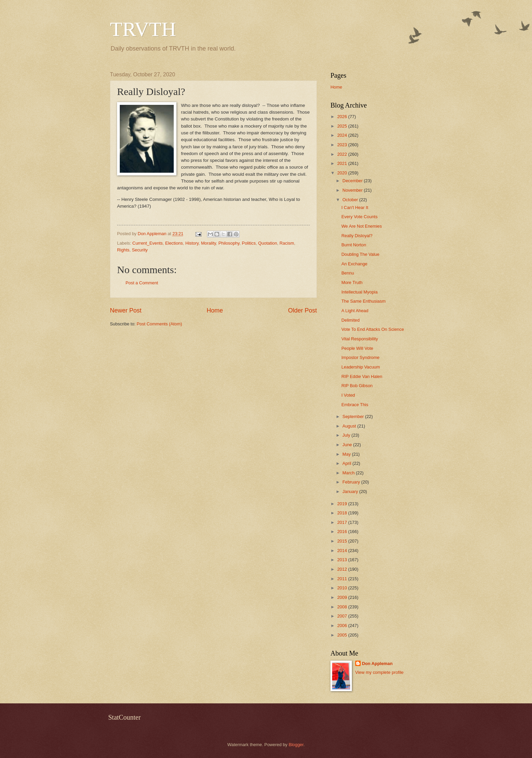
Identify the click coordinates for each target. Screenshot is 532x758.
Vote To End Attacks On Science (373, 329)
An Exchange (354, 264)
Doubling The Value (360, 254)
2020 (343, 173)
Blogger (296, 745)
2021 (343, 163)
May (347, 454)
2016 (343, 532)
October (351, 200)
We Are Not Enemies (362, 226)
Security (140, 250)
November (353, 190)
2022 (343, 154)
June (348, 445)
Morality (208, 243)
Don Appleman (377, 664)
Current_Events (147, 243)
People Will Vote (357, 348)
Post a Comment (142, 283)
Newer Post (126, 310)
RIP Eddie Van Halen (362, 376)
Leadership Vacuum (361, 367)
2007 (343, 616)
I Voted (348, 395)
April (347, 463)
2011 (343, 579)
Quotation (268, 243)
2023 (343, 145)
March (349, 473)
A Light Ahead (355, 311)
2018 (343, 513)
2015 (343, 541)
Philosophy (229, 243)
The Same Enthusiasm (363, 301)
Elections (174, 243)
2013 (343, 560)
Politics (249, 243)
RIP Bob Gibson (357, 386)
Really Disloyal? (357, 236)
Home (215, 310)
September (354, 416)
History (192, 243)
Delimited (350, 320)
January (351, 491)
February (352, 482)
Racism (287, 243)
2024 (343, 135)
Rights (123, 250)
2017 (343, 522)
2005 (343, 635)
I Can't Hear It (355, 207)
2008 (343, 607)
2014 (343, 551)
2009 (343, 597)
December (353, 181)
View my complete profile (379, 672)
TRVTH (143, 29)
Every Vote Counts (359, 217)
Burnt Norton (354, 245)
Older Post (302, 310)
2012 (343, 569)
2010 (343, 588)
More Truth (352, 282)
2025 (343, 126)
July (347, 435)
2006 (343, 626)
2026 (343, 117)
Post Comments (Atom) (159, 324)
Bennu (348, 273)
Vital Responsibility (360, 339)
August (350, 426)
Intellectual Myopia (359, 292)
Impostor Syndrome (360, 357)
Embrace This (355, 405)
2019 (343, 504)
